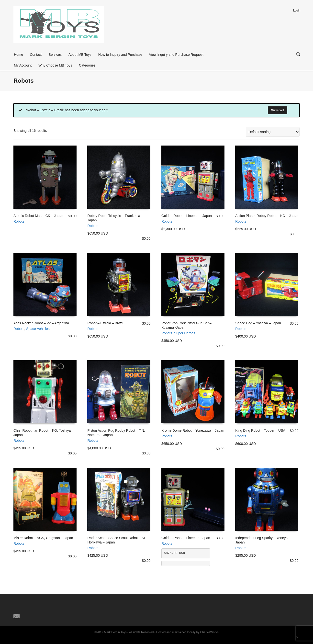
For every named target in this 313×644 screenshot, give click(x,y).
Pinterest (39, 608)
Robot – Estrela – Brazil (105, 323)
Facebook (28, 608)
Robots (19, 221)
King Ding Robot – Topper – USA (260, 430)
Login (297, 11)
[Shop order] (273, 132)
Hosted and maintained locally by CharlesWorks (187, 632)
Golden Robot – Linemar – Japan (187, 216)
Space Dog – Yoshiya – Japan (258, 323)
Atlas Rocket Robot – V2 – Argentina (41, 323)
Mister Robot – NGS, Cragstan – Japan (43, 538)
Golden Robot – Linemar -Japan (186, 538)
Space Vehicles (38, 329)
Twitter (17, 608)
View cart (278, 110)
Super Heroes (185, 333)
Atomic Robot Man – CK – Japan (38, 216)
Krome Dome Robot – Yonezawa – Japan (193, 430)
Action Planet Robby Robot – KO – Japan (267, 216)
